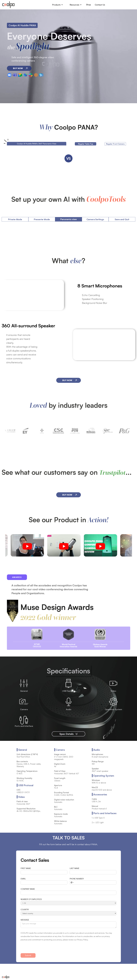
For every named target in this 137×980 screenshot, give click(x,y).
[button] (58, 5)
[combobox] (72, 882)
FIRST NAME (26, 868)
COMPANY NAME (28, 889)
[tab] (86, 144)
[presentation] (38, 948)
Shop (88, 5)
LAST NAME (74, 868)
